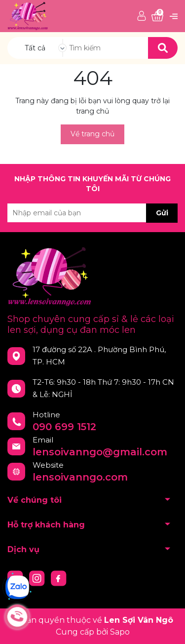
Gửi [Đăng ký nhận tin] (162, 213)
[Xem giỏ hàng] (157, 17)
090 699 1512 (64, 427)
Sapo (120, 632)
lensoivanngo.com (80, 477)
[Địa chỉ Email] (92, 213)
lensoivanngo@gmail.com (100, 452)
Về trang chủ (92, 134)
